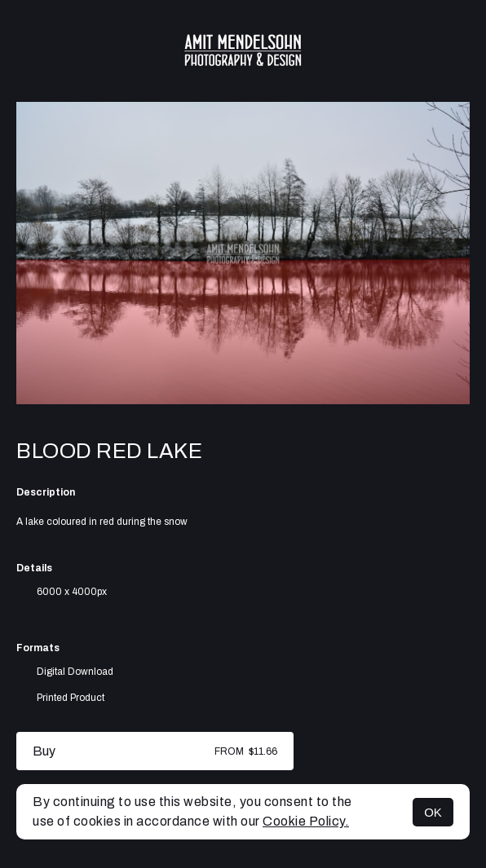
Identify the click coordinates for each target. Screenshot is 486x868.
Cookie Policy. (306, 821)
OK (433, 812)
